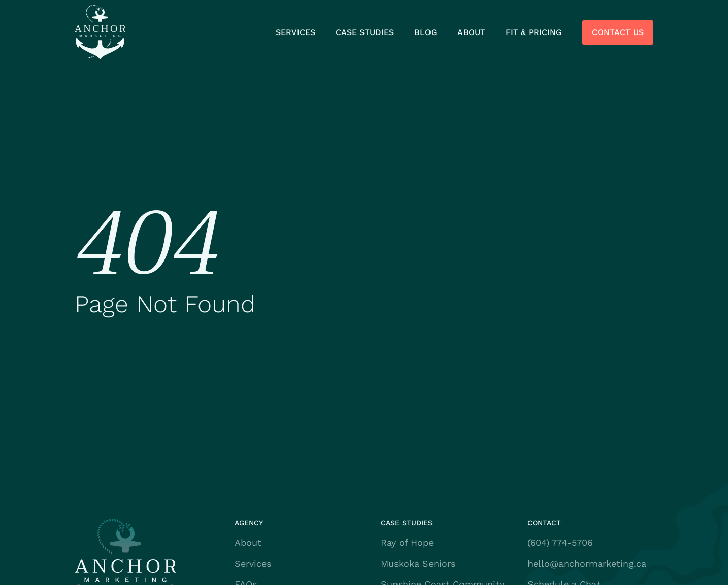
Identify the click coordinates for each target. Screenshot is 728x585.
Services (295, 32)
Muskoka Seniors (418, 563)
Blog (426, 32)
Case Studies (365, 32)
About (471, 32)
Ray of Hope (407, 543)
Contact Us (618, 32)
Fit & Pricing (534, 32)
